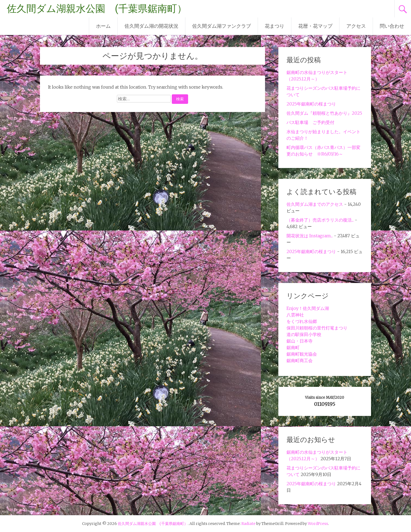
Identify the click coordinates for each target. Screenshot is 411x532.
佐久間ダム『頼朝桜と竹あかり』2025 (324, 113)
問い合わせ (392, 26)
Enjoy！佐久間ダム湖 (308, 308)
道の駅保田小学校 (304, 334)
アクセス (356, 26)
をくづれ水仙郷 (302, 321)
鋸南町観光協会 (302, 354)
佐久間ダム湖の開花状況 (151, 26)
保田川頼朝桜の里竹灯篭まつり (317, 328)
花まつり (275, 26)
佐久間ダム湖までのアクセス (315, 204)
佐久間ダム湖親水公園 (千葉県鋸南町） (97, 9)
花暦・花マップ (315, 26)
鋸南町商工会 (300, 360)
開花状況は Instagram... (310, 236)
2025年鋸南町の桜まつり (311, 104)
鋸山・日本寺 (300, 341)
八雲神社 (295, 315)
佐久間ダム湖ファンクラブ (222, 26)
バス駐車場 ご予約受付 (310, 122)
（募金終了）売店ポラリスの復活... (320, 220)
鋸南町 (293, 347)
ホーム (103, 26)
